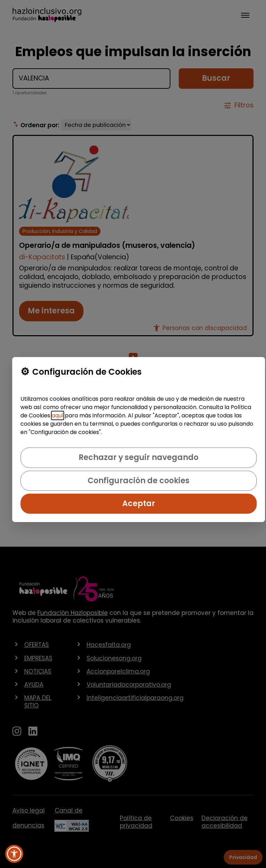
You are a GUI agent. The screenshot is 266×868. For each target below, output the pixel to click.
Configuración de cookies (139, 481)
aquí (57, 415)
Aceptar (139, 504)
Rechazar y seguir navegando (139, 457)
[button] (14, 854)
